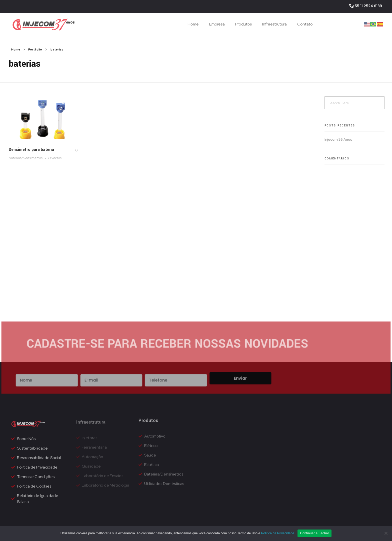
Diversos (55, 158)
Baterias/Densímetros (26, 158)
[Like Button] (72, 150)
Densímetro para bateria (31, 150)
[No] (386, 533)
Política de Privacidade (277, 533)
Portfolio (35, 49)
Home (16, 49)
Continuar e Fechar (314, 533)
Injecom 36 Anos (338, 139)
